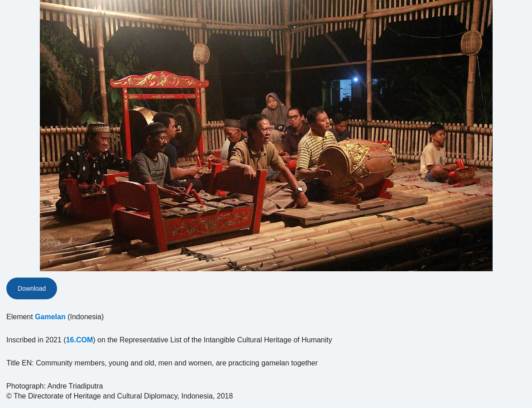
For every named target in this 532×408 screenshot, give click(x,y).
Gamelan (50, 317)
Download (32, 288)
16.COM (80, 340)
